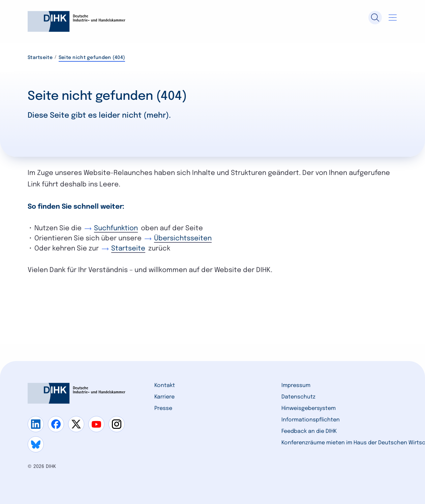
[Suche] (375, 18)
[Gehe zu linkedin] (36, 424)
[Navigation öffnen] (393, 18)
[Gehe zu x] (76, 424)
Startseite (40, 58)
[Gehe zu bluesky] (36, 444)
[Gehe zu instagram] (117, 424)
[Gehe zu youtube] (96, 424)
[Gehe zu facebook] (56, 424)
